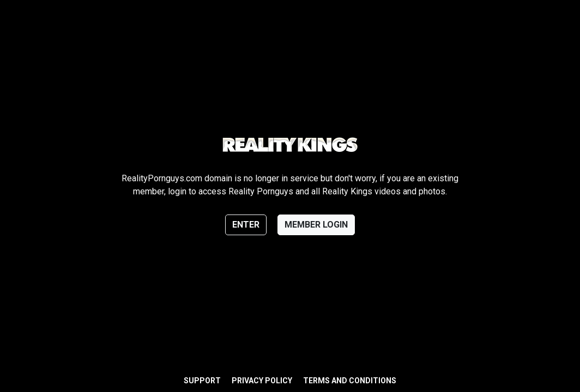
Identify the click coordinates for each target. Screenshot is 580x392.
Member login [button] (316, 225)
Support (202, 381)
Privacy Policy (262, 381)
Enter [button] (246, 225)
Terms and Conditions (350, 381)
